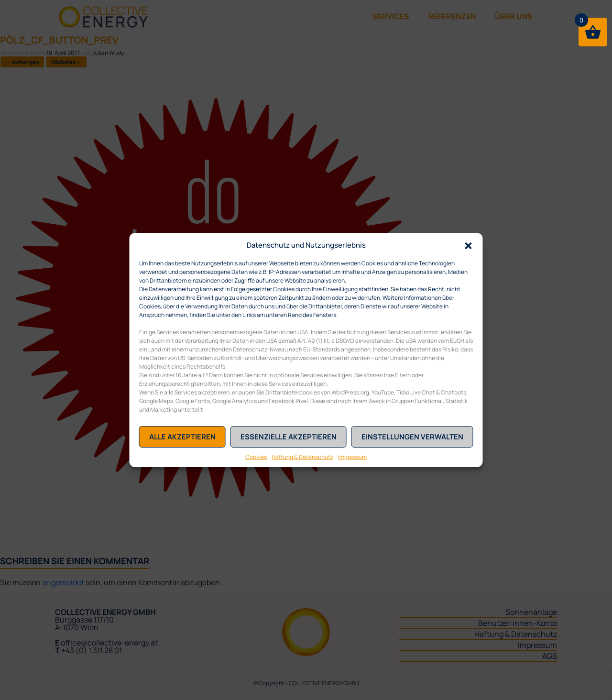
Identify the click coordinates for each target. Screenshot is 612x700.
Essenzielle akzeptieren (289, 437)
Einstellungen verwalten (412, 437)
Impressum (352, 457)
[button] (469, 245)
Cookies (256, 457)
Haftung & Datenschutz (302, 457)
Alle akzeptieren (182, 437)
